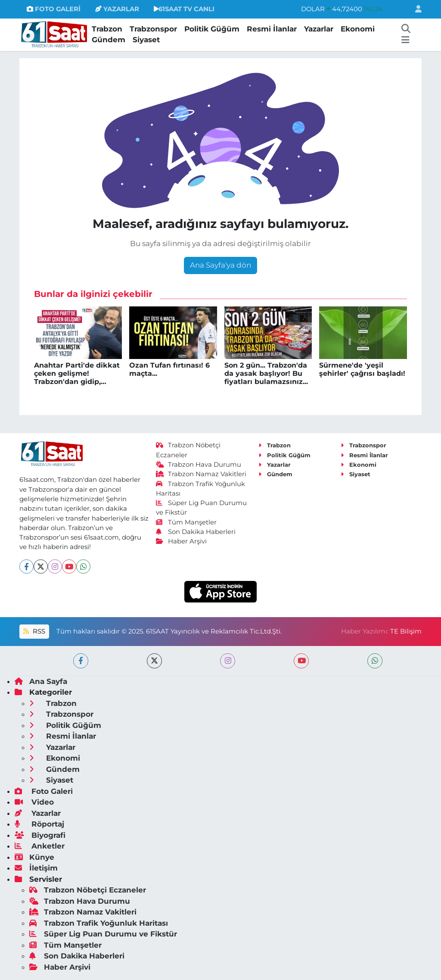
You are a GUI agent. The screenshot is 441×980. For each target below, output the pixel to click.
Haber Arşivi (182, 541)
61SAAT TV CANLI (184, 9)
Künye (34, 857)
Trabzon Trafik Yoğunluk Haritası (99, 923)
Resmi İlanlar (272, 29)
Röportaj (39, 824)
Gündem (109, 40)
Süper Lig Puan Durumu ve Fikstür (103, 934)
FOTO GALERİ (54, 9)
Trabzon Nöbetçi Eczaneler (88, 890)
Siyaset (146, 40)
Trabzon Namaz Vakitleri (201, 474)
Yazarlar (319, 29)
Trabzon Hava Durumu (199, 465)
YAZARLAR (117, 9)
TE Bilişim (406, 631)
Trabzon (107, 29)
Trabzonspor (153, 29)
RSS (34, 631)
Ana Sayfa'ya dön (220, 265)
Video (34, 802)
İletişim (36, 868)
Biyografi (40, 835)
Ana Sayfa (41, 681)
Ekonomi (358, 29)
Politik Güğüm (212, 29)
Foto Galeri (44, 791)
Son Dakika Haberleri (196, 532)
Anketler (40, 846)
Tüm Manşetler (186, 522)
